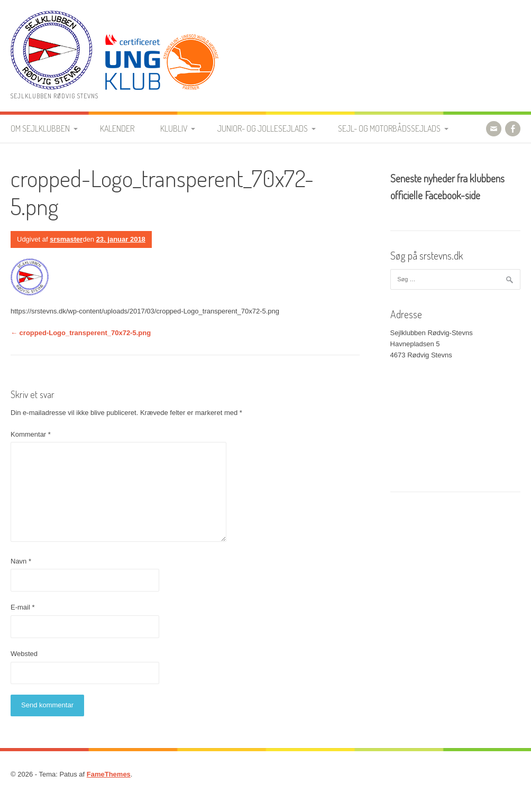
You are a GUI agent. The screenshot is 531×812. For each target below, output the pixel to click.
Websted (24, 654)
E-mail (23, 607)
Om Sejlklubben (40, 128)
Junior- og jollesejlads (263, 128)
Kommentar (31, 434)
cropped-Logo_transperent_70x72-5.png (81, 333)
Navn (21, 561)
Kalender (117, 128)
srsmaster (66, 239)
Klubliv (174, 128)
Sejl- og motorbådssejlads (389, 128)
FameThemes (109, 774)
